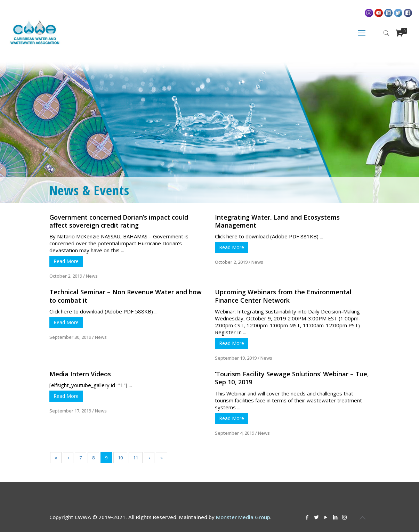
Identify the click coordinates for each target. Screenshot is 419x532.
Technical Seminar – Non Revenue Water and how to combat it (126, 296)
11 (136, 458)
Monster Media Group (243, 517)
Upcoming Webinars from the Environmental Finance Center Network (283, 296)
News (92, 276)
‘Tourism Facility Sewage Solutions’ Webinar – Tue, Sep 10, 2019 (292, 378)
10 (120, 458)
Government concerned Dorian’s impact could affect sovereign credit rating (119, 221)
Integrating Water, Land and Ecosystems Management (277, 221)
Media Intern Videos (80, 374)
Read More (66, 261)
